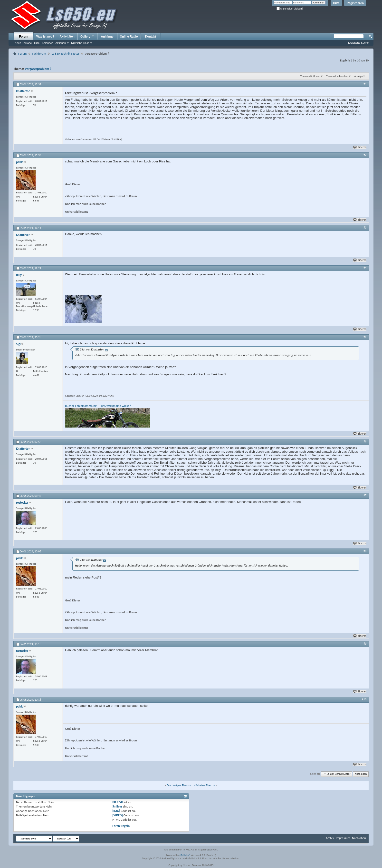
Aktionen (61, 43)
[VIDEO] (118, 815)
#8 (365, 551)
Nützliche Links (80, 43)
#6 (365, 441)
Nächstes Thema (204, 785)
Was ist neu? (45, 37)
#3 (365, 228)
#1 (365, 84)
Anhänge (107, 37)
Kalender (47, 43)
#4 (365, 268)
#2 (365, 155)
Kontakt (151, 37)
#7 (365, 495)
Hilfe (336, 3)
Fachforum (39, 54)
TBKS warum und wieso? (115, 406)
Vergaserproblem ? (38, 69)
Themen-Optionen (310, 76)
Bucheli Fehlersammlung (81, 406)
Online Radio (129, 37)
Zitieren (360, 147)
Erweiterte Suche (358, 43)
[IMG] (116, 811)
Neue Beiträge (23, 43)
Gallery (87, 36)
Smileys (117, 806)
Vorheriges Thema (179, 785)
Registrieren (355, 3)
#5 (365, 337)
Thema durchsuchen (337, 76)
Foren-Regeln (121, 826)
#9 (365, 644)
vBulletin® (185, 855)
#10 (364, 699)
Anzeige (358, 76)
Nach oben (361, 774)
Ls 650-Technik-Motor (66, 54)
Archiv (330, 838)
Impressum (343, 838)
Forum (24, 37)
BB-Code (118, 802)
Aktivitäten (67, 37)
